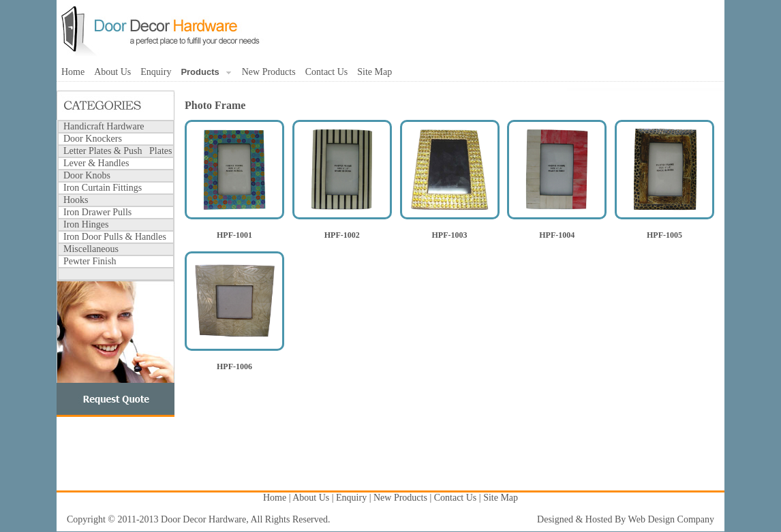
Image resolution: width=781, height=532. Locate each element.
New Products (269, 72)
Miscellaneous (91, 249)
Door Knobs (87, 175)
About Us (112, 72)
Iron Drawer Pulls (97, 212)
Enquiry (156, 72)
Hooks (76, 200)
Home (73, 72)
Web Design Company (671, 519)
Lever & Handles (96, 163)
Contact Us (327, 72)
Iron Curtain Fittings (103, 188)
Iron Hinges (86, 224)
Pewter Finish (90, 261)
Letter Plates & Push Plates (118, 151)
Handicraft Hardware (104, 126)
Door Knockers (93, 139)
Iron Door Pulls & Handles (115, 237)
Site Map (374, 72)
